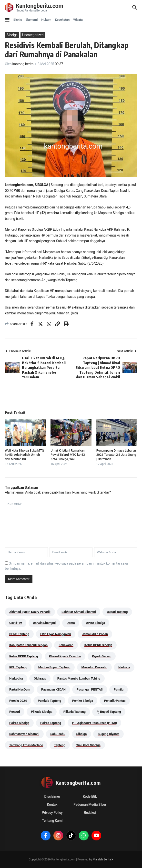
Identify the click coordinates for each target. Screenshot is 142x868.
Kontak (52, 805)
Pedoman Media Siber (90, 805)
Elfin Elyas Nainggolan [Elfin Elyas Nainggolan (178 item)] (56, 634)
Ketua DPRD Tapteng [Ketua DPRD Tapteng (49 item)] (24, 656)
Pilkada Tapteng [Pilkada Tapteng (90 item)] (75, 712)
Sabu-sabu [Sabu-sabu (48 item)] (58, 734)
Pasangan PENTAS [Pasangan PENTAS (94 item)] (90, 689)
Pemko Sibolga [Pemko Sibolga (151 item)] (83, 701)
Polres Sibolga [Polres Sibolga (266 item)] (19, 723)
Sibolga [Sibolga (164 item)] (82, 734)
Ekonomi (32, 20)
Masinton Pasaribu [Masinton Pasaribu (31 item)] (94, 667)
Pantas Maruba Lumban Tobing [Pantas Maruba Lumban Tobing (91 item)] (79, 678)
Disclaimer (52, 796)
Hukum (46, 20)
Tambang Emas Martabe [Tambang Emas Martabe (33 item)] (26, 745)
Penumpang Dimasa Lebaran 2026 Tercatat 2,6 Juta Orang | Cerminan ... (116, 455)
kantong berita (23, 64)
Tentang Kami (52, 821)
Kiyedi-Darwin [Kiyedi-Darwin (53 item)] (102, 656)
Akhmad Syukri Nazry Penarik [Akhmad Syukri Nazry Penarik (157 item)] (30, 612)
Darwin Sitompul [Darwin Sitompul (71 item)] (44, 623)
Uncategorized (33, 35)
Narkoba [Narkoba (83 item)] (124, 667)
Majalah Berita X (103, 859)
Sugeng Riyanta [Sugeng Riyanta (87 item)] (108, 734)
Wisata (78, 20)
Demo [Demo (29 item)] (71, 623)
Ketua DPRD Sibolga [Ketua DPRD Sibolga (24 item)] (98, 645)
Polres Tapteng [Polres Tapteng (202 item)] (51, 723)
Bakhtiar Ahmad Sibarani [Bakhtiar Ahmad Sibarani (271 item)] (79, 612)
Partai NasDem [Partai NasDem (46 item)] (20, 689)
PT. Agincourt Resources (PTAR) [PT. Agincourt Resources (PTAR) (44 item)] (94, 723)
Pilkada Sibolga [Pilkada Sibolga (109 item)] (42, 712)
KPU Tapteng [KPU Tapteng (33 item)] (18, 667)
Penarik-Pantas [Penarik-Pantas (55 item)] (115, 701)
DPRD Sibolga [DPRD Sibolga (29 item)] (95, 623)
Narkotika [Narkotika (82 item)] (16, 678)
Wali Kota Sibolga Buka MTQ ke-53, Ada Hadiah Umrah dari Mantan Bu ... (24, 455)
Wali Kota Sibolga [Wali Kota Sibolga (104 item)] (88, 745)
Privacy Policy (52, 813)
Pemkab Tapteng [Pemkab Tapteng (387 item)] (49, 701)
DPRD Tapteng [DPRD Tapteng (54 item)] (19, 634)
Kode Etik (90, 796)
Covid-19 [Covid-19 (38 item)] (16, 623)
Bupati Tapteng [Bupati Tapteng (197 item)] (117, 612)
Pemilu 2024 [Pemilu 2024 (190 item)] (18, 701)
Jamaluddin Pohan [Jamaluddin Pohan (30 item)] (95, 634)
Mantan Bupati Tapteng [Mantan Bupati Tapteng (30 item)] (54, 667)
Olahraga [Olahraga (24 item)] (40, 678)
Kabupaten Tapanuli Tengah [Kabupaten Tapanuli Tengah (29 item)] (28, 645)
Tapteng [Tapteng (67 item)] (60, 745)
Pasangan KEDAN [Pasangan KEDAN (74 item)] (53, 689)
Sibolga (12, 35)
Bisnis (18, 20)
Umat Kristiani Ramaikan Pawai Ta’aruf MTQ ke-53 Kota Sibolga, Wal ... (68, 455)
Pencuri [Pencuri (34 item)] (15, 712)
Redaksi (90, 813)
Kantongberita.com (41, 6)
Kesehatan (62, 20)
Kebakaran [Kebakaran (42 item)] (66, 645)
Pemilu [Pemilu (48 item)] (119, 689)
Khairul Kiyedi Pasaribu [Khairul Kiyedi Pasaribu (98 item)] (65, 656)
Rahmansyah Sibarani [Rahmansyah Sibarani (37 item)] (24, 734)
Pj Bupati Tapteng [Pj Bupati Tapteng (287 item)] (109, 712)
